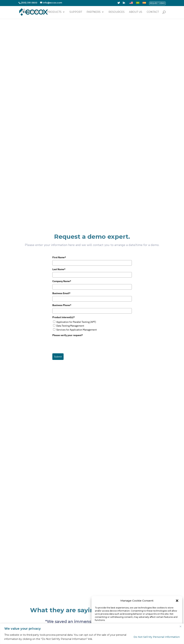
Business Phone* (62, 241)
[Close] (180, 626)
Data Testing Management (70, 262)
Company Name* (62, 217)
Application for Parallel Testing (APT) (76, 258)
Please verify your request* (68, 272)
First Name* (59, 193)
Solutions (32, 12)
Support (76, 12)
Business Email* (61, 229)
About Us (136, 12)
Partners (94, 12)
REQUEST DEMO (157, 3)
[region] (92, 634)
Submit (58, 293)
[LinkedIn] (124, 4)
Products (54, 12)
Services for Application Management (77, 266)
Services (82, 591)
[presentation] (79, 281)
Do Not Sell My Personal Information (157, 637)
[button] (177, 601)
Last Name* (59, 205)
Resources (117, 12)
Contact (153, 12)
